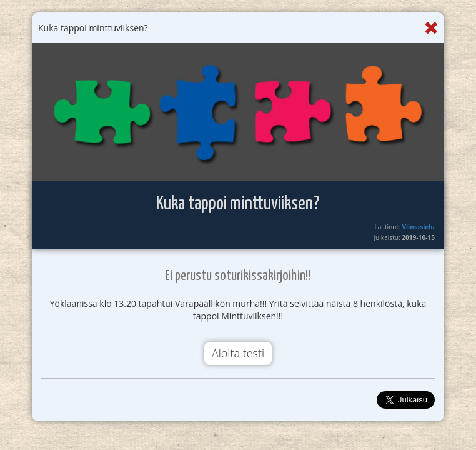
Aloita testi (238, 353)
